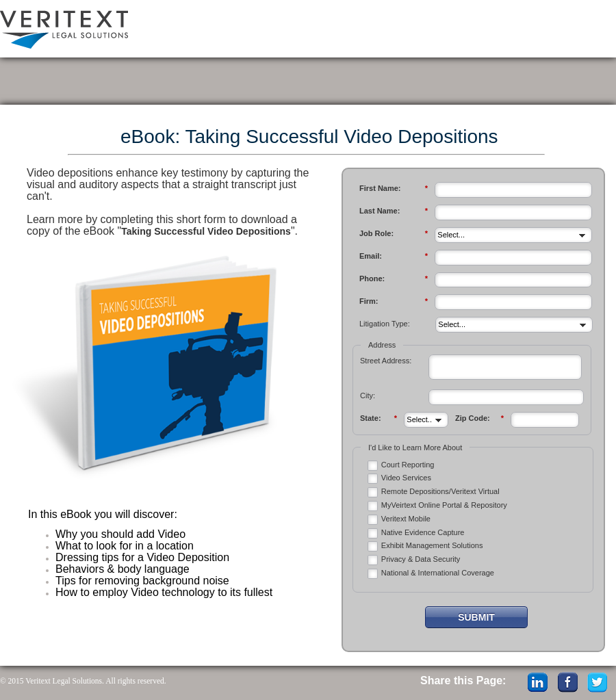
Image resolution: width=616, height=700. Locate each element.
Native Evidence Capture (423, 532)
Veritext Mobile (406, 519)
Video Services (406, 478)
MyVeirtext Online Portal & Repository (444, 505)
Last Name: (394, 211)
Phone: (394, 279)
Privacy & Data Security (421, 559)
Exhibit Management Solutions (432, 545)
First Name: (394, 189)
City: (368, 396)
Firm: (394, 301)
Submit (476, 617)
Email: (394, 256)
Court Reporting (408, 465)
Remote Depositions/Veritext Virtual (440, 491)
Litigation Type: (385, 324)
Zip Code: (479, 418)
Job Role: (394, 234)
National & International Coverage (438, 573)
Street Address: (386, 361)
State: (378, 418)
